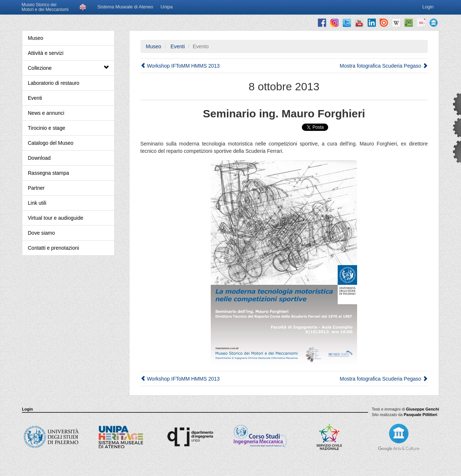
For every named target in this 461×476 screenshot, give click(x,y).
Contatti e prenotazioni (53, 248)
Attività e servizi (46, 53)
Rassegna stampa (48, 173)
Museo (35, 38)
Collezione (68, 68)
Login (27, 409)
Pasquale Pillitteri (420, 415)
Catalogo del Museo (51, 143)
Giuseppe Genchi (423, 409)
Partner (36, 188)
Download (39, 158)
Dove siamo (41, 233)
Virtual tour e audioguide (56, 218)
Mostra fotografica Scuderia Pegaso (384, 66)
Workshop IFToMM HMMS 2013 (180, 66)
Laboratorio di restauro (54, 83)
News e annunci (46, 113)
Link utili (37, 203)
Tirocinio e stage (46, 128)
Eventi (35, 98)
